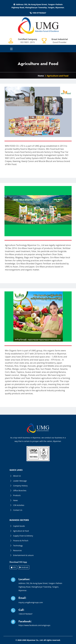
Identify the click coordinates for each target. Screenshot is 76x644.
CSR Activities (19, 505)
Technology (18, 546)
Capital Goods (19, 526)
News (16, 500)
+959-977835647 (38, 13)
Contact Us (18, 510)
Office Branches (20, 491)
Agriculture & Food (21, 531)
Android (24, 567)
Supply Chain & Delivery (23, 536)
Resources (17, 550)
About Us (17, 476)
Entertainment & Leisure (23, 555)
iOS (13, 567)
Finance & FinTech (21, 541)
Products (17, 495)
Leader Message (20, 481)
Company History (20, 486)
